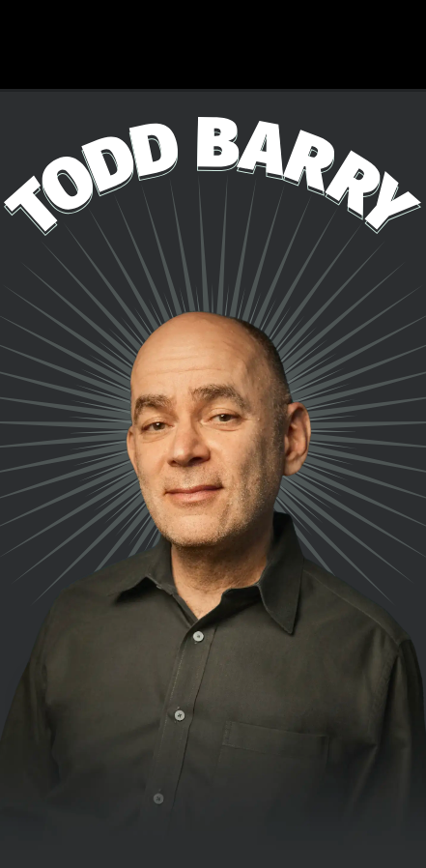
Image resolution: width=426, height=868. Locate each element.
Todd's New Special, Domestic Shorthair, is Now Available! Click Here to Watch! (213, 44)
